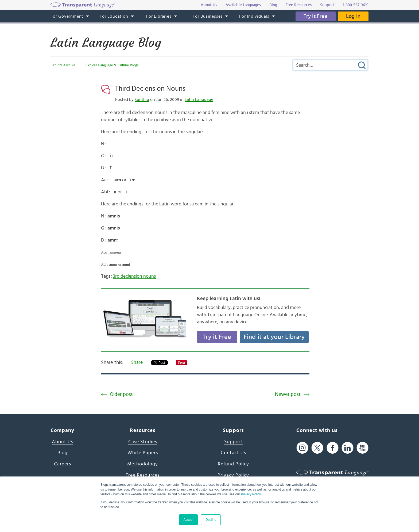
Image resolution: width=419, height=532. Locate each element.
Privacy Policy (251, 494)
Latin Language (199, 99)
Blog (63, 453)
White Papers (143, 453)
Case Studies (143, 442)
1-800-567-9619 (356, 5)
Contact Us (233, 453)
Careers (63, 464)
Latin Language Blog (106, 43)
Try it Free (316, 16)
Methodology (143, 464)
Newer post (288, 394)
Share (137, 362)
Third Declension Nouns (150, 89)
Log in (353, 16)
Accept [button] (189, 520)
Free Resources (143, 475)
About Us (63, 442)
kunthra (142, 99)
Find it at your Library (274, 337)
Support (233, 442)
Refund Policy (233, 464)
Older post (121, 394)
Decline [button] (211, 520)
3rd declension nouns (134, 276)
